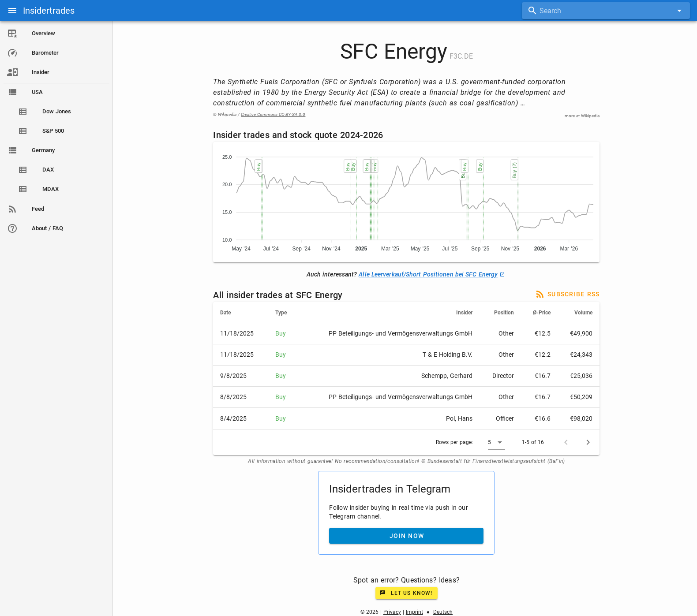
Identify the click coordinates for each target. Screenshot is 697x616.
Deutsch (443, 612)
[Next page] (589, 442)
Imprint (415, 612)
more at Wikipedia (583, 116)
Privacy (393, 612)
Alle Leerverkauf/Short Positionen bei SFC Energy (432, 274)
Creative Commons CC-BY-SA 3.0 (274, 114)
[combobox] (606, 11)
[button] (497, 442)
